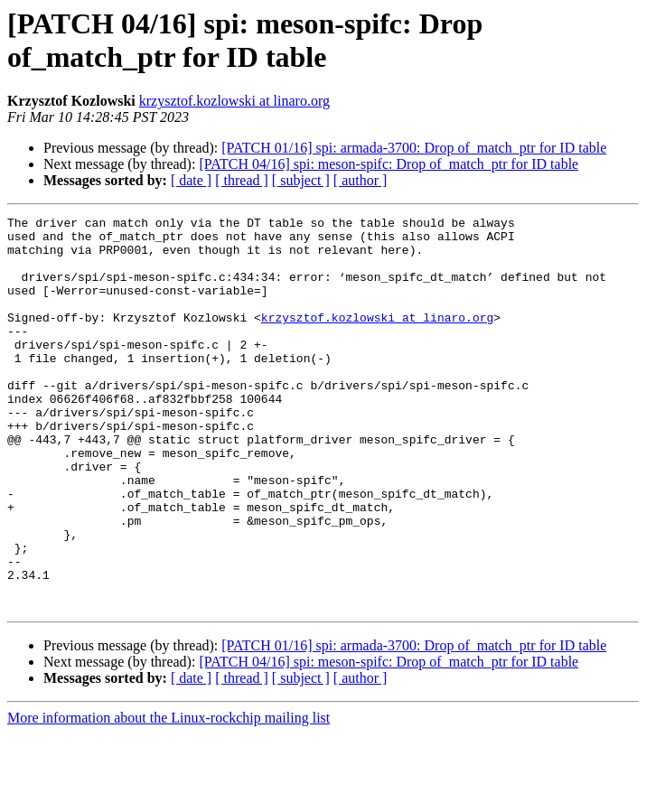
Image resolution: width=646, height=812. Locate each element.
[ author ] (360, 180)
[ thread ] (242, 180)
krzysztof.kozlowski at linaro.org (234, 101)
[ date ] (191, 180)
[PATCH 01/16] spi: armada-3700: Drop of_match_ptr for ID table (414, 148)
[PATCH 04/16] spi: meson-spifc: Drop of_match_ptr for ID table (389, 164)
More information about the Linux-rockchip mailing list (169, 796)
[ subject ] (301, 180)
